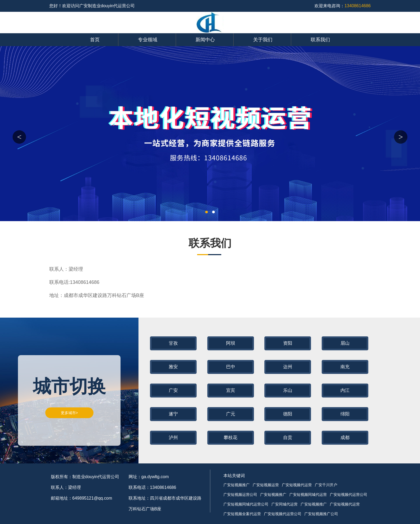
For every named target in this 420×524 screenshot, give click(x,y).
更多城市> (69, 413)
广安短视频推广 (237, 485)
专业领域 (148, 40)
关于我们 (263, 40)
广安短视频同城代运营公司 (246, 504)
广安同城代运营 (284, 504)
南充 (345, 367)
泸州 (173, 438)
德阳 (288, 414)
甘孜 (173, 343)
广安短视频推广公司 (321, 514)
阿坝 (231, 343)
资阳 (288, 343)
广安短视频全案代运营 (242, 514)
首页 (95, 40)
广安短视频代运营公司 (348, 495)
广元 (231, 414)
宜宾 (231, 390)
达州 (288, 367)
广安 (173, 390)
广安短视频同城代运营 (308, 495)
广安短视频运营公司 (240, 495)
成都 (345, 438)
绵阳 (345, 414)
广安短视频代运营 (297, 485)
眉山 (345, 343)
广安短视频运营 (266, 485)
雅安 (173, 367)
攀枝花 (230, 438)
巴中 (231, 367)
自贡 (288, 438)
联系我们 (320, 40)
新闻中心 (205, 40)
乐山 (288, 390)
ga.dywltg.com (155, 477)
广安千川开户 (326, 485)
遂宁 (173, 414)
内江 (345, 390)
